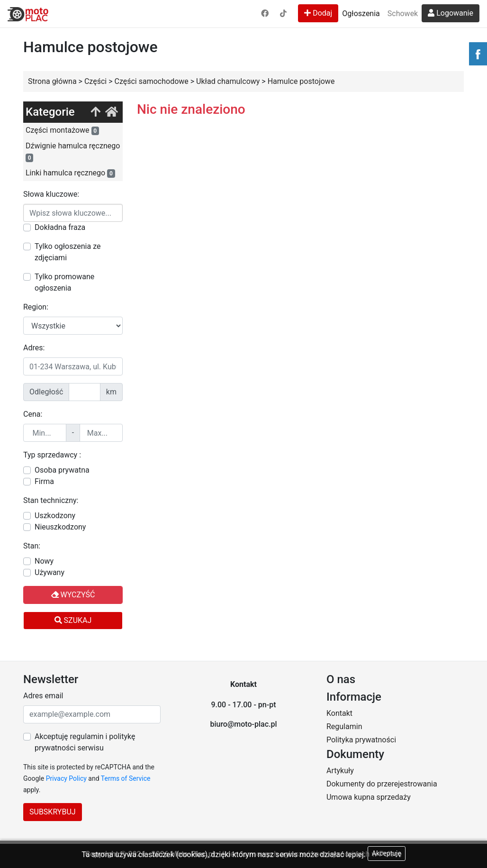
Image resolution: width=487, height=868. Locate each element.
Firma (44, 481)
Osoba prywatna (62, 470)
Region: (36, 307)
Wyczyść (73, 595)
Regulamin (344, 726)
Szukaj (73, 620)
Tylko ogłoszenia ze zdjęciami (68, 252)
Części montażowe (62, 130)
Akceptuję (387, 853)
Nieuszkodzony (60, 527)
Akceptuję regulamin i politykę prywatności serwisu (85, 742)
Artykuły (340, 771)
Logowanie (451, 13)
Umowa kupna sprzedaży (369, 797)
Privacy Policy (66, 778)
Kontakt (339, 713)
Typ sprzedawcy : (52, 455)
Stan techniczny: (51, 500)
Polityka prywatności (361, 740)
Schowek (403, 14)
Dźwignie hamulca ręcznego (73, 152)
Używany (50, 572)
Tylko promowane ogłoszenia (64, 282)
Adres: (34, 348)
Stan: (32, 546)
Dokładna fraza (60, 227)
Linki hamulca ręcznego (70, 173)
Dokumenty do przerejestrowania (382, 784)
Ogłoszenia (361, 14)
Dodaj (318, 13)
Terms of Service (126, 778)
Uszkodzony (55, 516)
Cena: (33, 414)
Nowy (44, 561)
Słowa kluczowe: (51, 194)
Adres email (43, 696)
